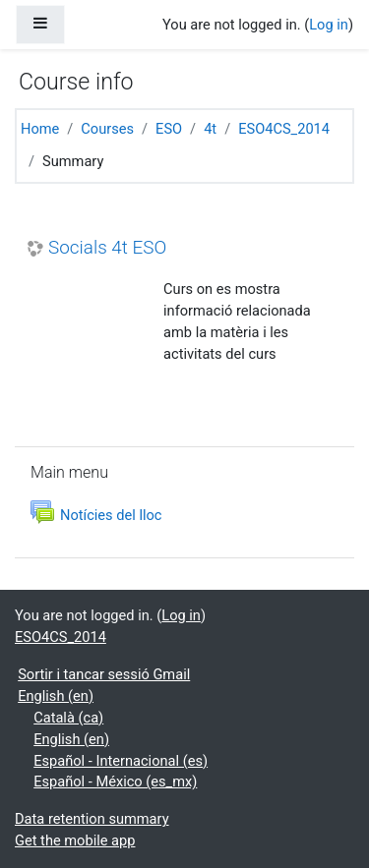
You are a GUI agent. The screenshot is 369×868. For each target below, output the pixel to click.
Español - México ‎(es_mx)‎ (115, 781)
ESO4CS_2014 (284, 129)
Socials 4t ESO (107, 248)
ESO (169, 129)
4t (210, 129)
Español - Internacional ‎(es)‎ (121, 761)
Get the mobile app (75, 840)
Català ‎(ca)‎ (68, 718)
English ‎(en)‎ (56, 696)
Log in (329, 25)
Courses (107, 129)
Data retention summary (92, 819)
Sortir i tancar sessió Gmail (104, 674)
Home (40, 129)
